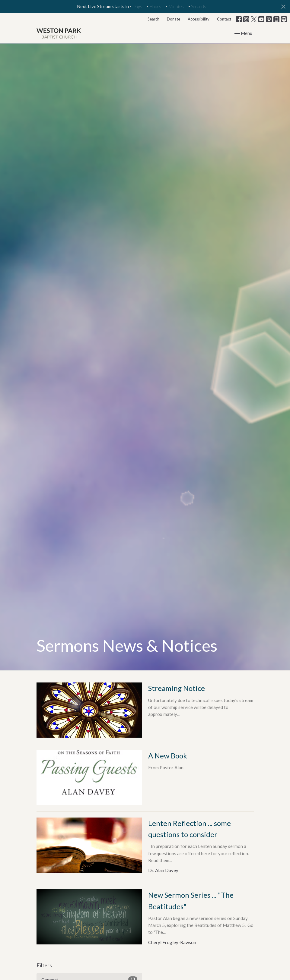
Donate (174, 19)
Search (153, 19)
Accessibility (199, 19)
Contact (224, 19)
